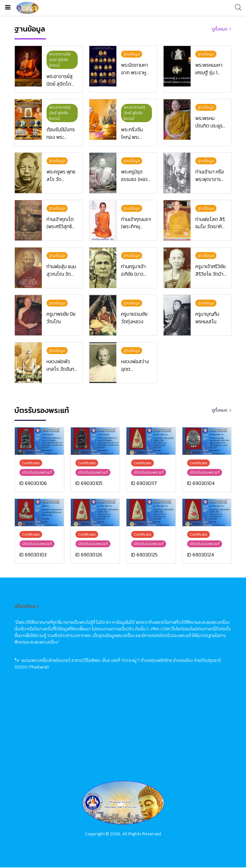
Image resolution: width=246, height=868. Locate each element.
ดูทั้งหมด (220, 29)
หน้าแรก (22, 700)
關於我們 (174, 746)
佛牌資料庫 (176, 723)
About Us (100, 746)
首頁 (170, 700)
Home (96, 700)
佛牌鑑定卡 (176, 735)
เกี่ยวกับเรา (24, 746)
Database (100, 723)
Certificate (101, 735)
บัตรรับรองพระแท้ (31, 735)
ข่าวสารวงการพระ (31, 711)
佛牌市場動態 (179, 711)
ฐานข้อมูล (23, 723)
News (95, 711)
